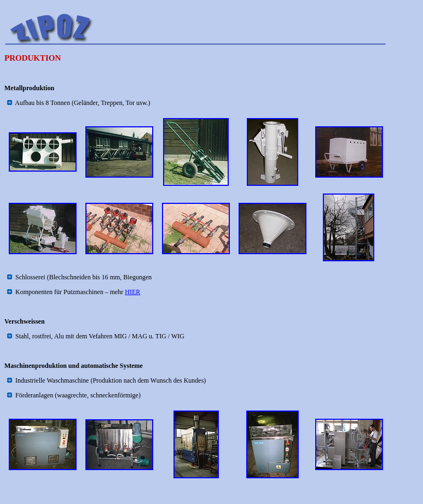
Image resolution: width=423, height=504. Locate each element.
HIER (132, 292)
